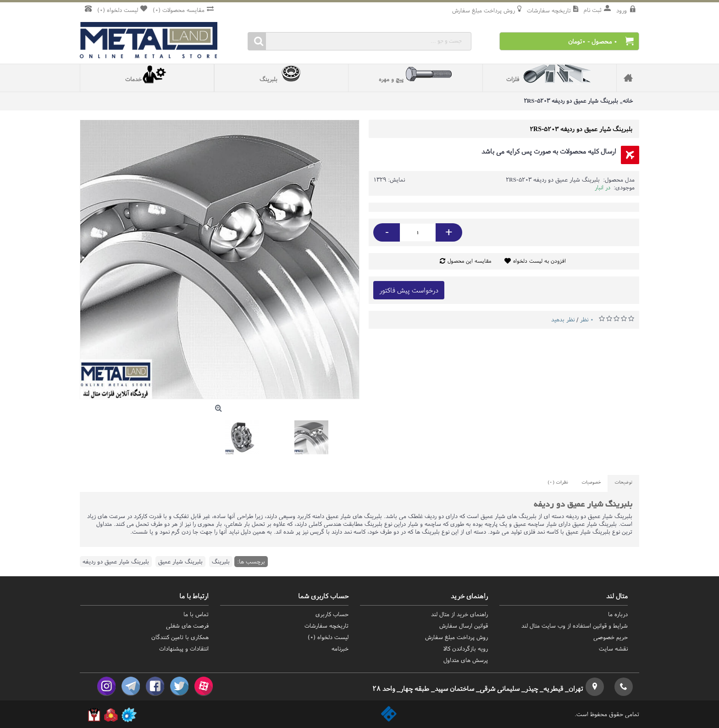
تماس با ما (196, 614)
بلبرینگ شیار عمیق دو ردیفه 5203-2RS (571, 101)
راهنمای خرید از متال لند (459, 614)
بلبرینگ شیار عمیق (180, 561)
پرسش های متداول (466, 660)
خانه (628, 101)
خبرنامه (340, 648)
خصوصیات (591, 483)
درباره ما (618, 614)
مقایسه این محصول (469, 261)
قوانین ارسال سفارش (464, 626)
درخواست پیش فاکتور (409, 290)
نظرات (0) (558, 483)
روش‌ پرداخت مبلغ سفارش (456, 637)
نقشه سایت (613, 648)
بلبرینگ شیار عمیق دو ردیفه (116, 561)
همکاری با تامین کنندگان (180, 637)
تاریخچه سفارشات (326, 626)
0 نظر (587, 319)
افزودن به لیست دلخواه (539, 261)
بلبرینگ (221, 561)
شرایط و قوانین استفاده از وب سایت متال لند (575, 626)
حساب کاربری (332, 614)
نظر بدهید (563, 319)
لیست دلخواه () (328, 637)
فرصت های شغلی (187, 626)
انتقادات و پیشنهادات (184, 648)
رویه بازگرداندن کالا (466, 648)
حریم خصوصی (611, 637)
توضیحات (623, 483)
